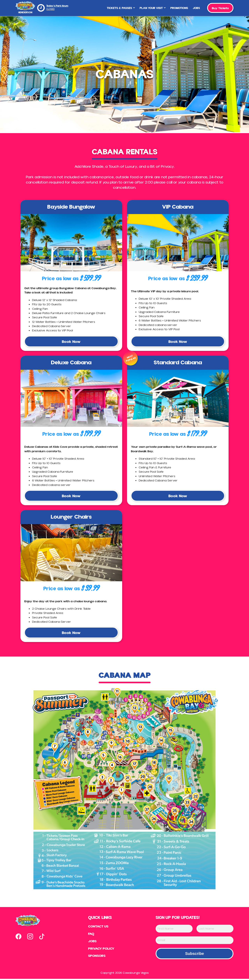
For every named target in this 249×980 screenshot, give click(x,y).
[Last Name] (215, 930)
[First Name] (174, 930)
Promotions (179, 8)
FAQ (91, 935)
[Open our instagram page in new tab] (30, 938)
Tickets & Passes (121, 8)
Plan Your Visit (153, 8)
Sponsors (96, 957)
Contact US (98, 928)
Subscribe (195, 955)
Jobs (196, 8)
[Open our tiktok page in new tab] (42, 938)
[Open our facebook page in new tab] (18, 938)
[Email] (195, 941)
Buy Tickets (220, 8)
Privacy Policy (101, 950)
